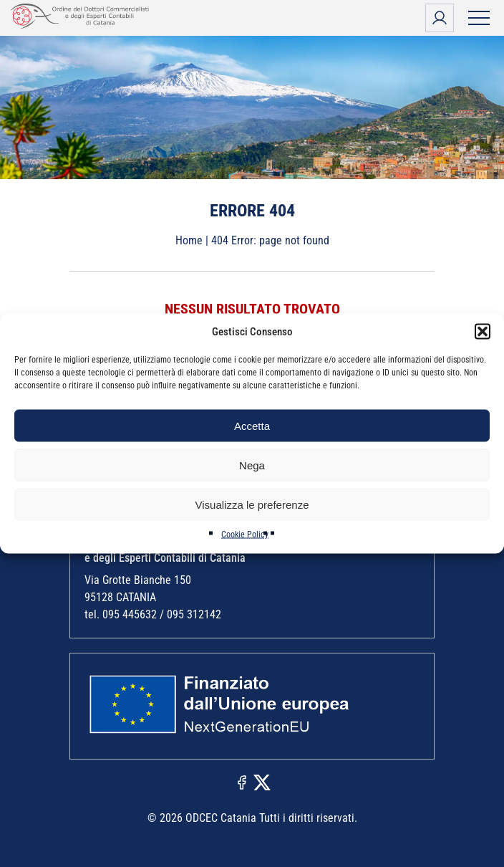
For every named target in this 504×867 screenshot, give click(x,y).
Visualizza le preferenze (252, 504)
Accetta (252, 425)
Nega (252, 465)
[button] (483, 332)
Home (189, 240)
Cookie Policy (245, 535)
